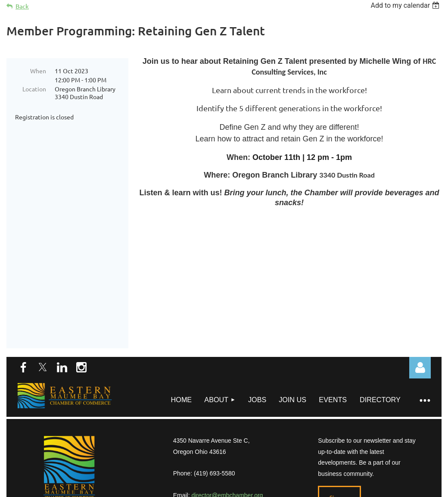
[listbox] (406, 5)
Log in (420, 303)
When (38, 71)
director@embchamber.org (227, 430)
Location (34, 89)
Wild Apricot (339, 464)
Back (22, 6)
